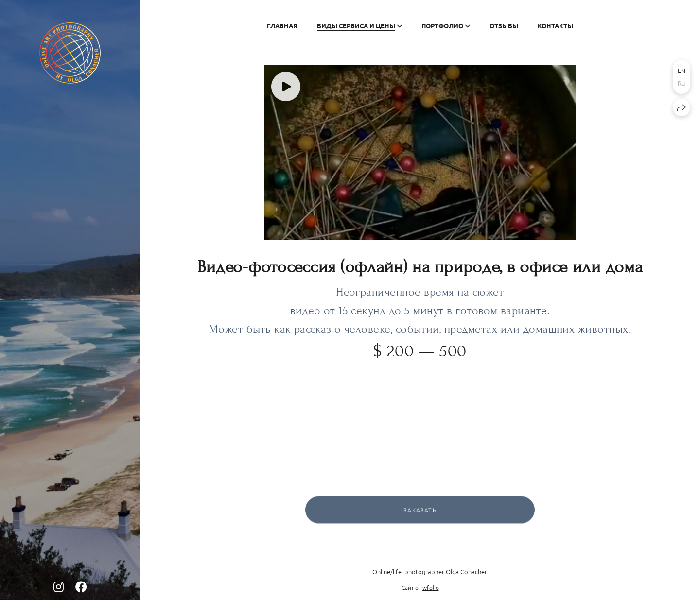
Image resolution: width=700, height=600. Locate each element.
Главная (282, 26)
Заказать (420, 512)
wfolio (431, 587)
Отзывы (504, 26)
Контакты (555, 26)
